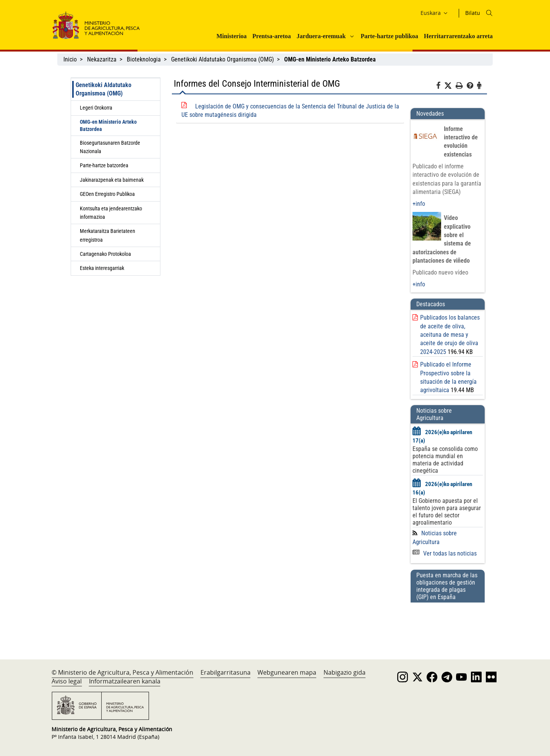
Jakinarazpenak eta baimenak (112, 180)
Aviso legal (67, 681)
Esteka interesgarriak (102, 268)
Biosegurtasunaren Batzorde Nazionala (110, 147)
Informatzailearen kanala (125, 681)
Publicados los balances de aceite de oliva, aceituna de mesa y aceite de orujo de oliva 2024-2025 (450, 335)
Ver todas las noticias (445, 553)
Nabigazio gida (345, 672)
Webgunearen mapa (287, 672)
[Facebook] (440, 87)
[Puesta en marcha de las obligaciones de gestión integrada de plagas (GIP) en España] (448, 624)
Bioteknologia (144, 59)
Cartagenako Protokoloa (105, 254)
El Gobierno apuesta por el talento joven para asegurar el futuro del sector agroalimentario (447, 512)
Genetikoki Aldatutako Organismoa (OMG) (222, 59)
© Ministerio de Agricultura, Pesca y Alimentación (122, 672)
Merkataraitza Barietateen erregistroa (108, 235)
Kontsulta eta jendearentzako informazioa (111, 213)
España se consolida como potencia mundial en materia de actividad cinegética (445, 460)
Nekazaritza (102, 59)
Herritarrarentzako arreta (458, 36)
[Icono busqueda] (489, 13)
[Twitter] (450, 86)
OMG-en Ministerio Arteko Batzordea (108, 125)
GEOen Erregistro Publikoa (107, 194)
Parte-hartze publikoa (389, 36)
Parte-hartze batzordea (104, 165)
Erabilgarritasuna (226, 672)
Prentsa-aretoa (272, 36)
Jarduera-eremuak (321, 36)
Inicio (70, 59)
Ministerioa (232, 36)
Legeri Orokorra (96, 108)
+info (419, 204)
